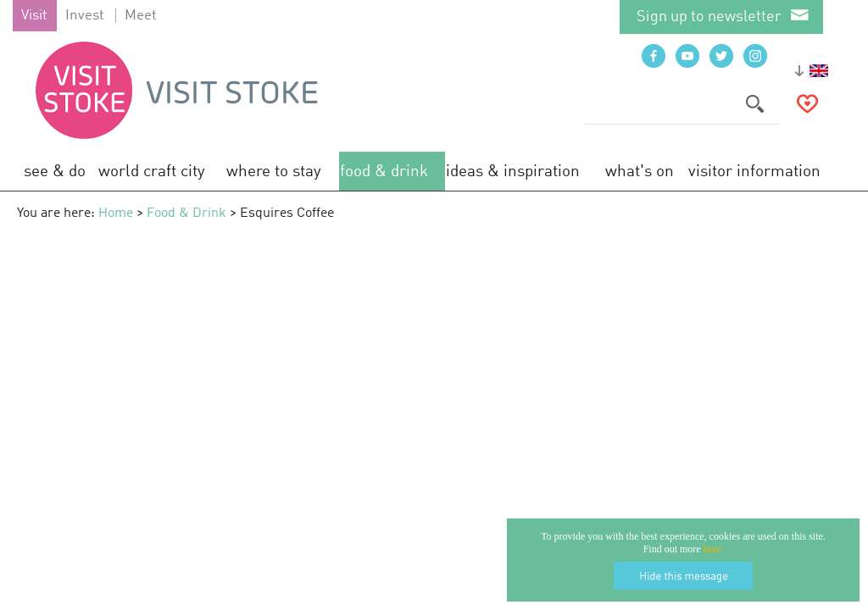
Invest (85, 16)
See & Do (55, 172)
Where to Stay (274, 172)
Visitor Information (754, 172)
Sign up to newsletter (709, 17)
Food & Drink (384, 172)
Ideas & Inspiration (513, 172)
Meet (141, 16)
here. (714, 549)
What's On (640, 172)
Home (116, 213)
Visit (34, 16)
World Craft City (152, 172)
